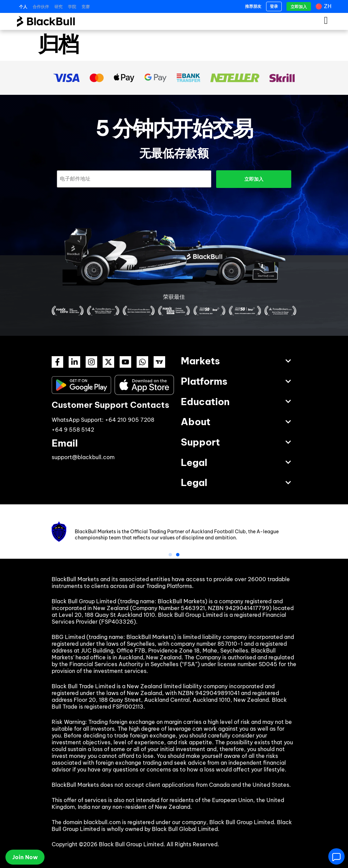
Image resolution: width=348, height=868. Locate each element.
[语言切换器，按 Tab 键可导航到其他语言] (324, 6)
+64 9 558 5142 (73, 430)
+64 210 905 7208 (130, 420)
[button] (170, 555)
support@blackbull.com (83, 457)
